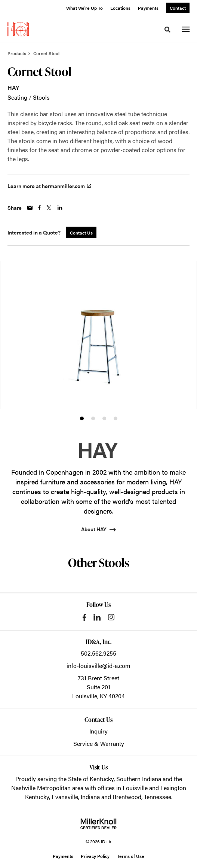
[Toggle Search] (167, 30)
